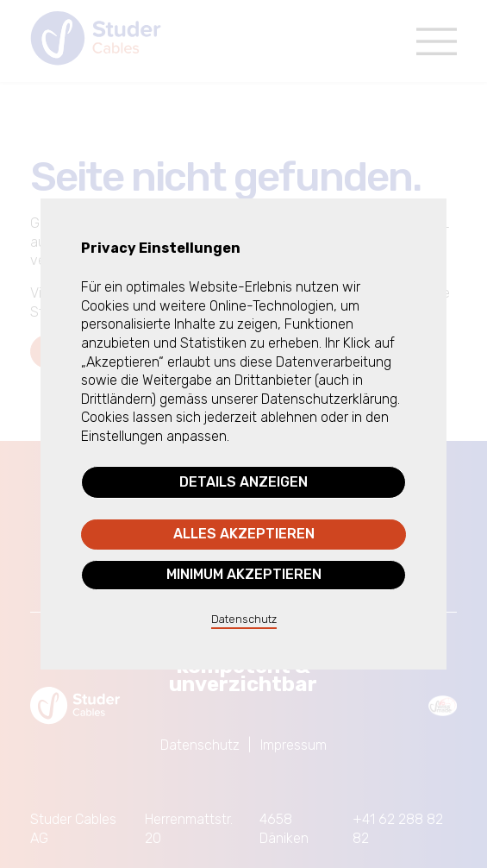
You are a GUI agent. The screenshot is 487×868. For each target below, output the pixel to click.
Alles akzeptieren (244, 534)
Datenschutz (244, 619)
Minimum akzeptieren (244, 574)
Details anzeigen (243, 482)
